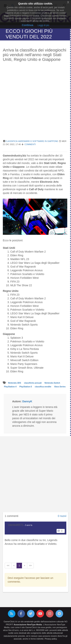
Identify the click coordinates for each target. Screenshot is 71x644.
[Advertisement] (35, 103)
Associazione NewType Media (28, 625)
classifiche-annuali (33, 383)
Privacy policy (51, 639)
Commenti (30, 144)
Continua (28, 25)
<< (8, 566)
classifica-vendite (43, 387)
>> (30, 566)
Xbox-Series (60, 387)
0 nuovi (62, 516)
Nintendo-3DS (15, 383)
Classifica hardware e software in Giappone (32, 141)
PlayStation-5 (26, 387)
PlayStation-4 (10, 387)
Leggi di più (43, 25)
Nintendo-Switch (52, 383)
